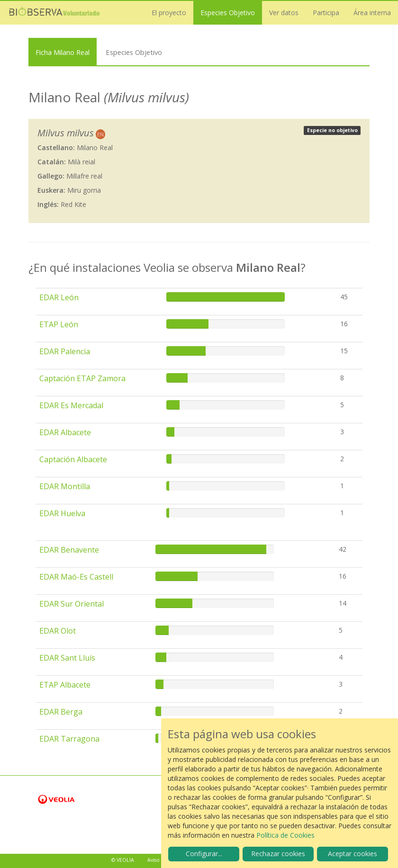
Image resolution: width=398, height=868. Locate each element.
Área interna (372, 13)
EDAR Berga (61, 712)
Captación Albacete (73, 459)
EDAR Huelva (62, 513)
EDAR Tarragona (69, 739)
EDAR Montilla (65, 486)
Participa (326, 13)
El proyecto (169, 13)
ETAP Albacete (65, 685)
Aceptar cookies (353, 854)
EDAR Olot (58, 631)
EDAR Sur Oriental (72, 604)
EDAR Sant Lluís (67, 658)
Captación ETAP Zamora (82, 378)
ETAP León (59, 324)
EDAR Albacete (65, 432)
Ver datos (284, 13)
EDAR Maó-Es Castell (76, 577)
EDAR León (59, 297)
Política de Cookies (285, 835)
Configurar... (204, 854)
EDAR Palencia (65, 351)
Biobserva (54, 13)
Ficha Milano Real (63, 52)
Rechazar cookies (278, 854)
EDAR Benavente (69, 550)
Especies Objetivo (228, 13)
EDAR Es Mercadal (71, 405)
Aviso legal (160, 860)
